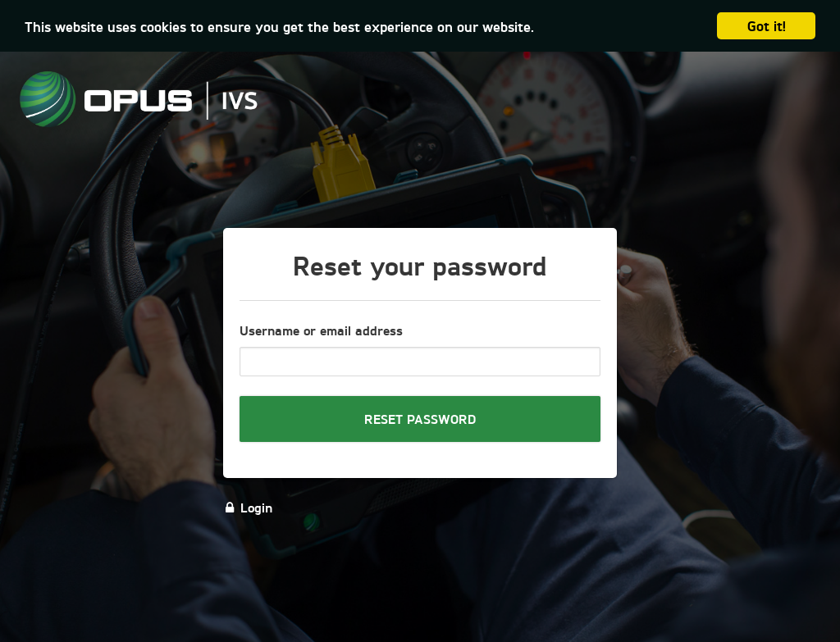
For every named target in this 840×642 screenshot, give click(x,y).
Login (248, 507)
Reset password (420, 419)
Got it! (767, 25)
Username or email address (321, 330)
